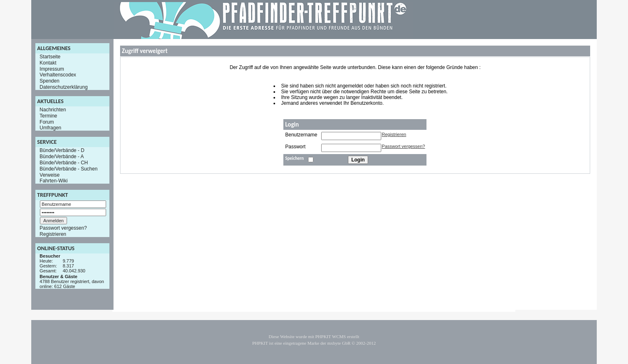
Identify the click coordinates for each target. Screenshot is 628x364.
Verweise (50, 175)
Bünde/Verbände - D (62, 150)
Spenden (49, 81)
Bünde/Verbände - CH (64, 163)
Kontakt (48, 63)
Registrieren (53, 234)
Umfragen (50, 128)
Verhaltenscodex (58, 75)
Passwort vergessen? (63, 228)
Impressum (52, 69)
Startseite (50, 57)
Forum (47, 122)
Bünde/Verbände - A (61, 157)
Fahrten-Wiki (53, 181)
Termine (48, 116)
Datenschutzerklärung (64, 87)
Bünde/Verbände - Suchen (68, 169)
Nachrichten (53, 110)
